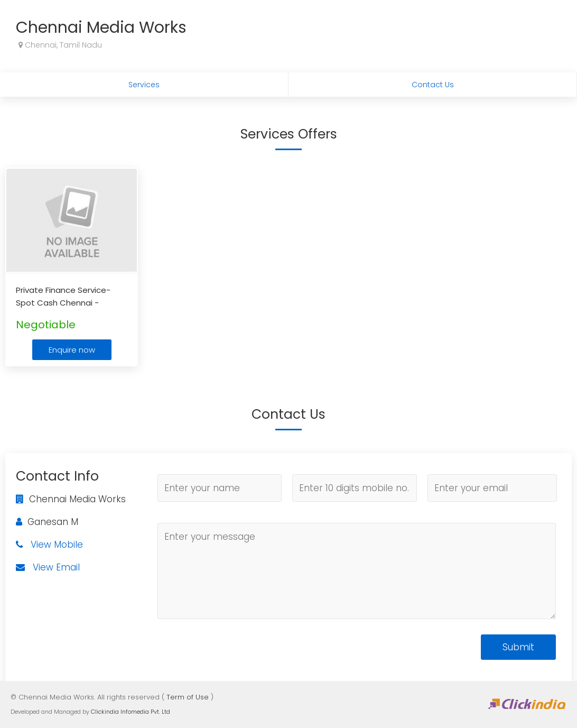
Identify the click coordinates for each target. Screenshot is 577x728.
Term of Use (188, 697)
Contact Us (433, 85)
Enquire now (72, 350)
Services (144, 85)
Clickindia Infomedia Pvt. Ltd (131, 712)
